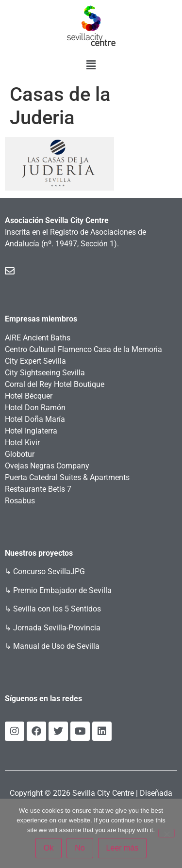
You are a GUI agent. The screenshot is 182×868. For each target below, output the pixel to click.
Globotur (20, 454)
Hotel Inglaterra (31, 431)
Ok (49, 848)
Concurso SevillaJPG (49, 571)
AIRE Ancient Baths (38, 338)
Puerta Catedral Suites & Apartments (67, 477)
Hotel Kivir (22, 442)
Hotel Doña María (35, 419)
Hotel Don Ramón (35, 408)
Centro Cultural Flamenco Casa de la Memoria (83, 349)
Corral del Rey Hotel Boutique (55, 384)
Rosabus (20, 501)
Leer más (123, 848)
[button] (91, 65)
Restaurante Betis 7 (38, 489)
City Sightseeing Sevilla (45, 373)
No (80, 848)
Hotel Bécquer (29, 396)
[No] (166, 833)
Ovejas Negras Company (47, 466)
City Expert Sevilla (35, 361)
